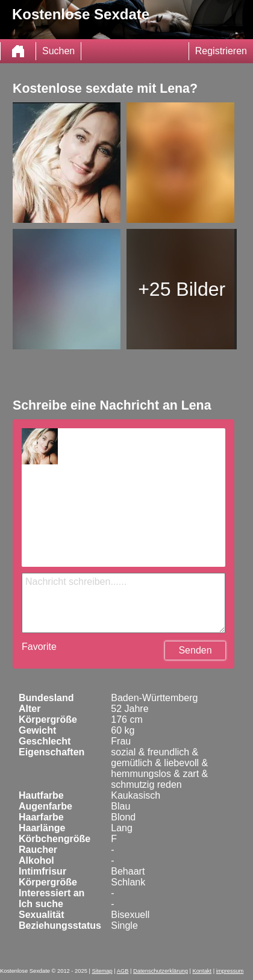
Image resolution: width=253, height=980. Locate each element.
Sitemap (102, 971)
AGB (123, 971)
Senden (195, 650)
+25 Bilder (182, 289)
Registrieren (221, 51)
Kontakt (202, 971)
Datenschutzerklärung (161, 971)
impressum (230, 971)
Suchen (58, 51)
